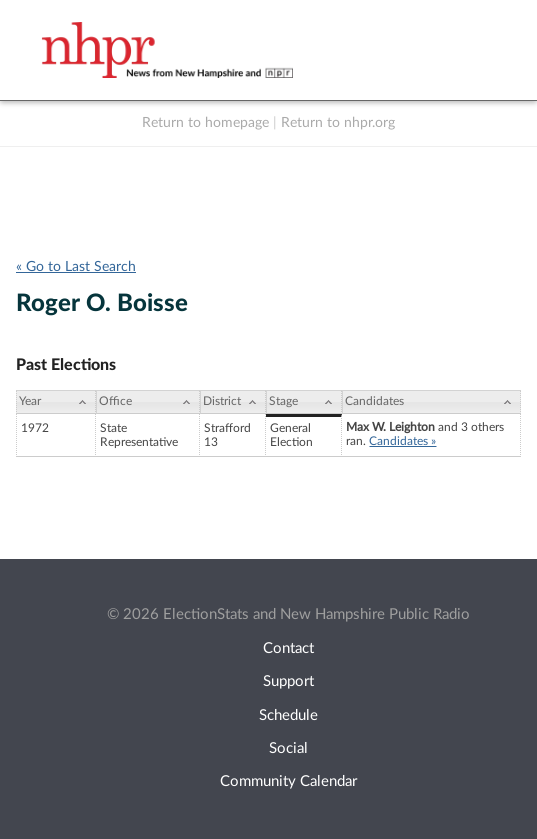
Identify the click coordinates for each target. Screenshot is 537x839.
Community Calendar (288, 781)
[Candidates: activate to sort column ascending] (431, 402)
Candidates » (402, 441)
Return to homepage (205, 123)
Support (288, 681)
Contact (288, 648)
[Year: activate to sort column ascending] (56, 402)
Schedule (288, 715)
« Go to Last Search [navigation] (76, 267)
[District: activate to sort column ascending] (233, 402)
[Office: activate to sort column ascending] (148, 402)
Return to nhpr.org (338, 123)
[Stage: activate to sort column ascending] (304, 402)
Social (288, 748)
